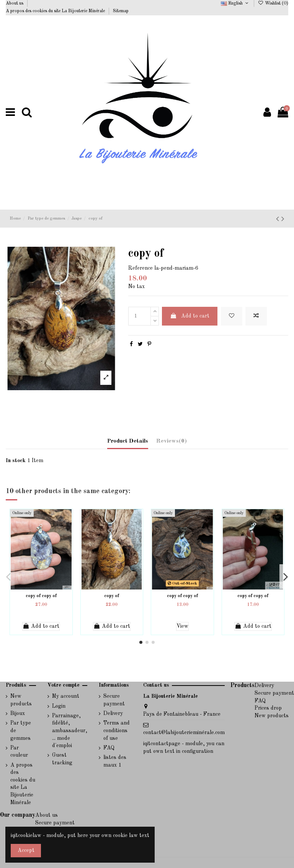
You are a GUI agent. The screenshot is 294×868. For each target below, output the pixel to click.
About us (15, 3)
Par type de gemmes (21, 730)
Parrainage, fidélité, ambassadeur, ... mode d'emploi (70, 731)
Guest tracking (62, 759)
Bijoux (18, 713)
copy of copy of (41, 596)
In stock (16, 461)
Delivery (113, 713)
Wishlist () (273, 3)
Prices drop (268, 708)
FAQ (109, 748)
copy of (112, 596)
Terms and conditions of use (117, 730)
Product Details (128, 441)
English (235, 3)
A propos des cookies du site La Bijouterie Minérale (56, 11)
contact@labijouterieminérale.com (184, 733)
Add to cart (190, 316)
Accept (26, 850)
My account (66, 696)
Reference (140, 268)
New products (21, 700)
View (182, 626)
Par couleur (19, 752)
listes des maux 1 (115, 761)
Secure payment (114, 700)
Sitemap (121, 11)
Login (59, 706)
